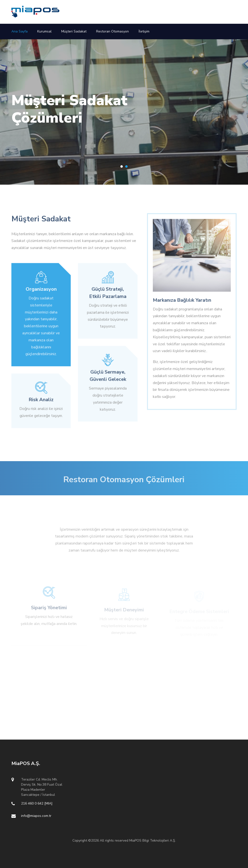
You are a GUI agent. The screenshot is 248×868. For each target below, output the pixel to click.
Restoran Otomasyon (112, 31)
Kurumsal (44, 31)
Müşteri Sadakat (74, 31)
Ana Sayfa (19, 31)
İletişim (144, 31)
